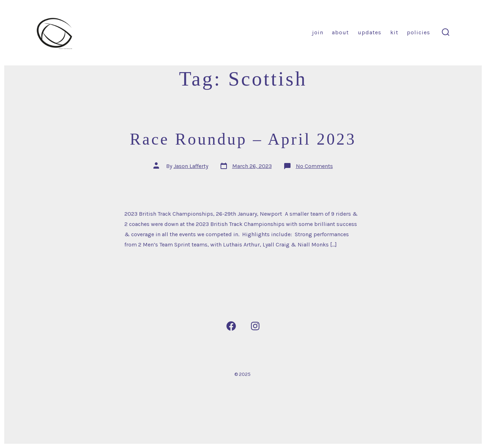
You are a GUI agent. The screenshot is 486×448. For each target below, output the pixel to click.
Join (318, 32)
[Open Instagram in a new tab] (255, 326)
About (340, 32)
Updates (370, 32)
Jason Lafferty (191, 166)
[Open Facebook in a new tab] (231, 326)
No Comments (314, 166)
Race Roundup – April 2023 (243, 139)
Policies (418, 32)
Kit (394, 32)
